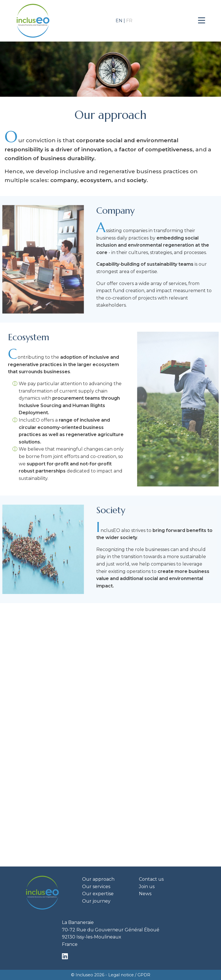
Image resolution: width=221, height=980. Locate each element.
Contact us (151, 879)
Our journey (96, 901)
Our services (96, 887)
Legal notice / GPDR (129, 975)
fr (129, 21)
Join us (147, 887)
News (145, 894)
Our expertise (98, 894)
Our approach (98, 879)
